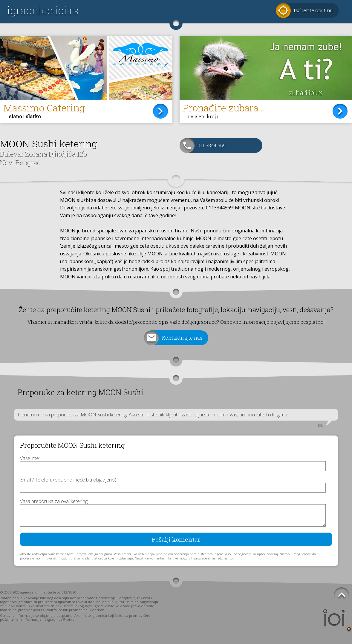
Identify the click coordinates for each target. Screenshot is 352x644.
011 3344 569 (212, 145)
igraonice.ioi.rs (43, 10)
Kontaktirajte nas (182, 338)
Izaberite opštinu (313, 10)
